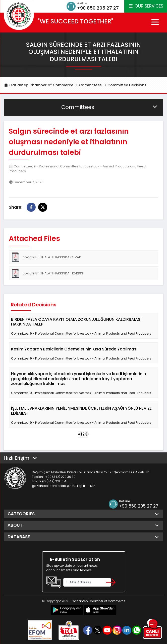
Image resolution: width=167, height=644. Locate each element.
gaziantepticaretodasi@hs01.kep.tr (59, 486)
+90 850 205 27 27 (98, 8)
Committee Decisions (127, 85)
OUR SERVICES (146, 6)
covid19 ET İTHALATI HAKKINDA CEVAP (46, 257)
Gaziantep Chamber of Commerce (39, 85)
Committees (90, 85)
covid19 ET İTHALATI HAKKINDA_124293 (47, 273)
